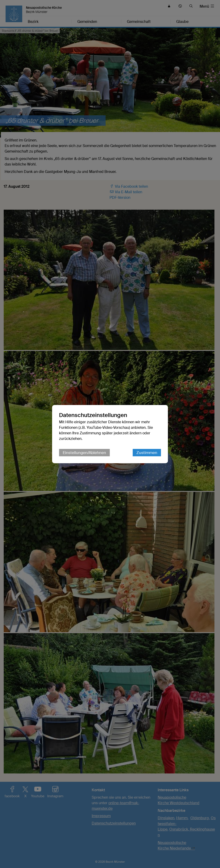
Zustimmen (147, 453)
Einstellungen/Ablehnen (84, 453)
